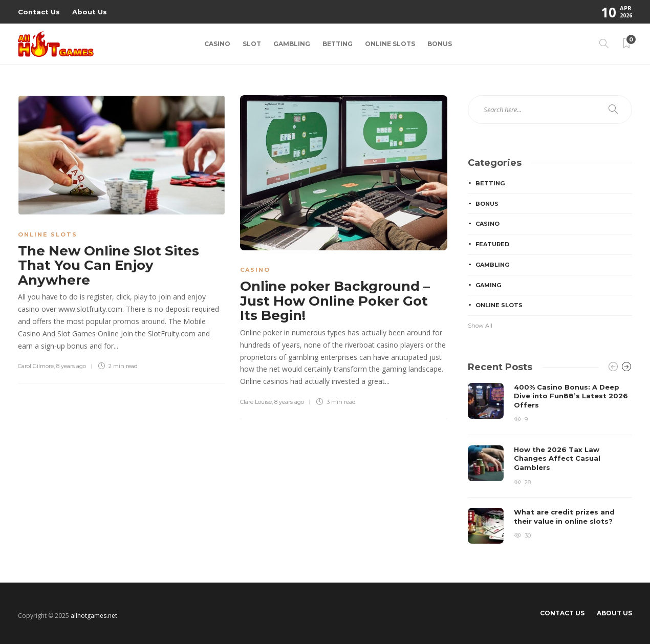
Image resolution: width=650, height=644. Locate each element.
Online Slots (390, 44)
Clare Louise (256, 402)
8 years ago (71, 366)
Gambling (292, 44)
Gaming (488, 285)
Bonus (440, 44)
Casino (217, 44)
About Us (90, 12)
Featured (492, 244)
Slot (252, 44)
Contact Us (39, 12)
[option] (550, 464)
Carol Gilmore (36, 366)
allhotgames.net (94, 616)
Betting (338, 44)
